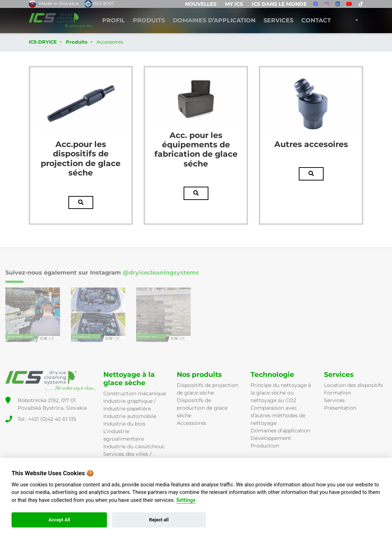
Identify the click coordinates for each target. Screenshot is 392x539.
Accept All (59, 520)
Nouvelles (201, 4)
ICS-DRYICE (43, 42)
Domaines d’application (280, 431)
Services (278, 21)
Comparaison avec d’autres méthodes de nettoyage (278, 415)
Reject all (159, 520)
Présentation (340, 408)
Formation (337, 393)
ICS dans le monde (279, 4)
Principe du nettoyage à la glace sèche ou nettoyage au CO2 (281, 393)
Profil (114, 21)
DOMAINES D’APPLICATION (214, 21)
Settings (186, 500)
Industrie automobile (130, 416)
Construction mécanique (135, 393)
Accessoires (192, 423)
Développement (271, 438)
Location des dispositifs (353, 385)
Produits (149, 21)
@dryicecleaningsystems (161, 273)
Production (265, 446)
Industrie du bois (124, 424)
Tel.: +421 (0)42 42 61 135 (47, 419)
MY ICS (234, 4)
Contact (316, 21)
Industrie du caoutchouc (134, 446)
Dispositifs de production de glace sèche (202, 408)
